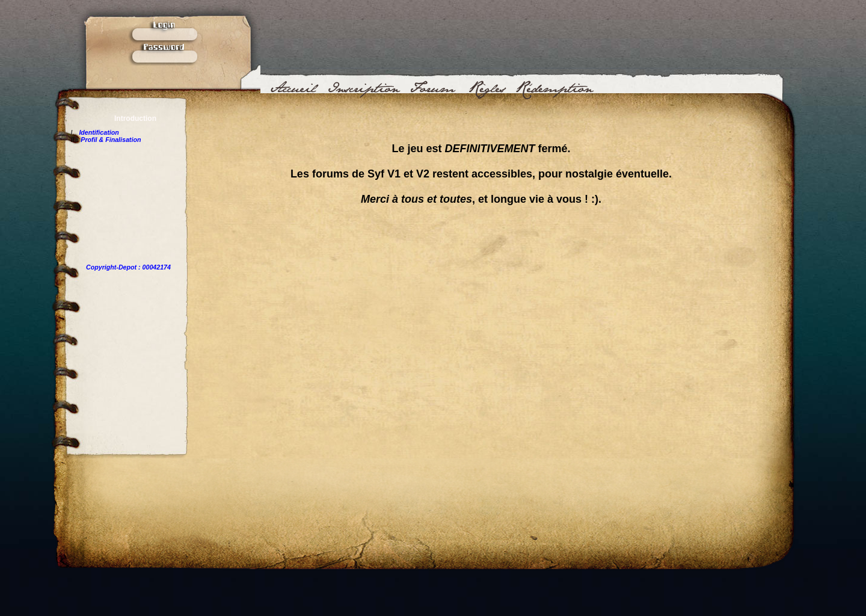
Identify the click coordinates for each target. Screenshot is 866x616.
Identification (99, 132)
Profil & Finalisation (111, 140)
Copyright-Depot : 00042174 (128, 267)
